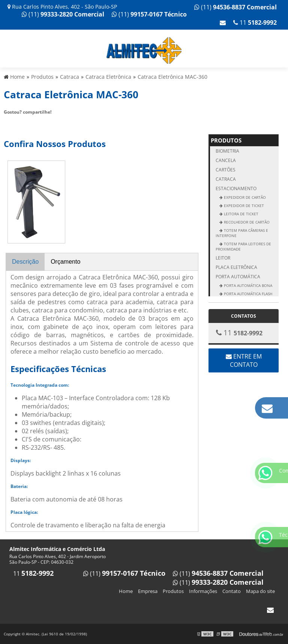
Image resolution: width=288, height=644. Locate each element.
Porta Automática (238, 277)
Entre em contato (244, 360)
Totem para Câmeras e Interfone (242, 233)
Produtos (226, 140)
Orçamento (65, 262)
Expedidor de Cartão (244, 197)
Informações (203, 591)
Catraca (226, 179)
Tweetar (14, 123)
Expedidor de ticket (243, 206)
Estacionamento (236, 188)
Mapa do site (260, 591)
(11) (235, 7)
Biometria (227, 151)
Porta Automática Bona (247, 285)
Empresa (148, 591)
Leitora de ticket (241, 214)
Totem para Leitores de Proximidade (243, 246)
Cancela (226, 160)
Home (126, 591)
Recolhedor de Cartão (246, 222)
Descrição (25, 262)
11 (255, 23)
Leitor (223, 258)
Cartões (226, 170)
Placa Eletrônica (236, 267)
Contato (232, 591)
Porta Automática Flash (247, 294)
